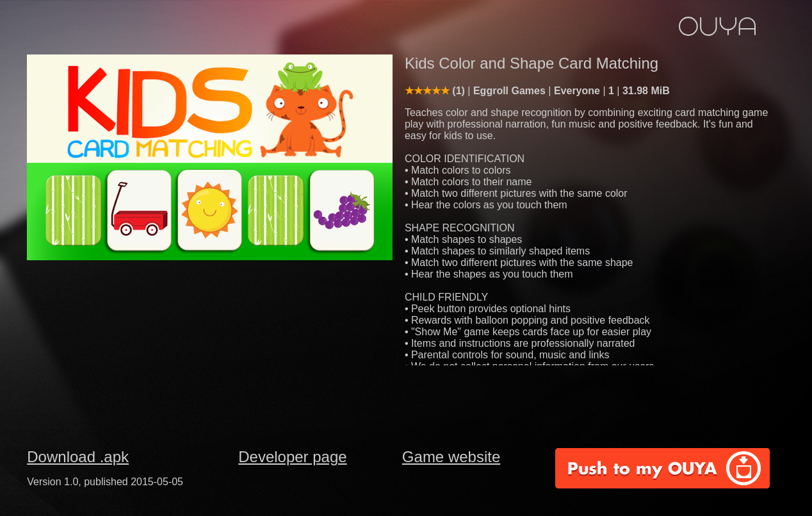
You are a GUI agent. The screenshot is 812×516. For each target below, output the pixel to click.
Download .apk (78, 457)
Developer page (292, 457)
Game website (451, 457)
